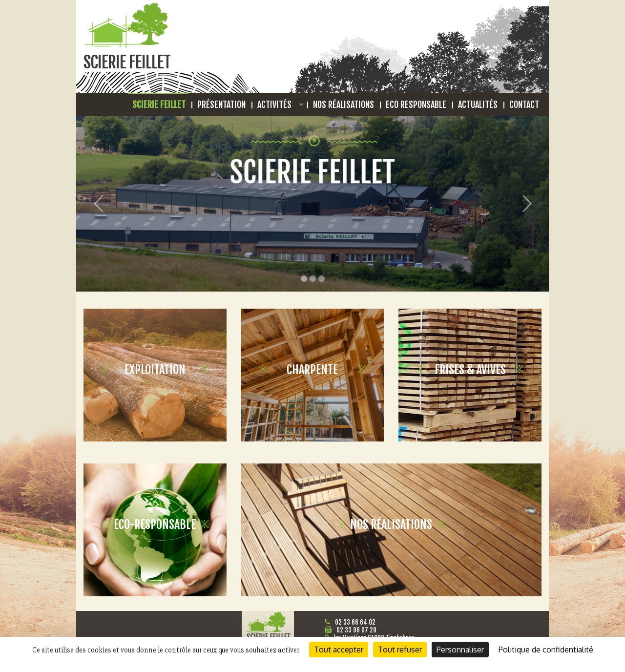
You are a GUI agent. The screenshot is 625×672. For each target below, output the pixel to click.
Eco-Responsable (155, 525)
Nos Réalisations (391, 525)
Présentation (221, 105)
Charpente (312, 370)
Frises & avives (470, 370)
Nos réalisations (344, 105)
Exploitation (155, 370)
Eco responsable (416, 105)
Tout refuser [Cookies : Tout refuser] (400, 650)
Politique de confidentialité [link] (546, 650)
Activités (274, 105)
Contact (524, 105)
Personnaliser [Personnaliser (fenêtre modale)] (460, 650)
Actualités (478, 105)
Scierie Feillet (159, 105)
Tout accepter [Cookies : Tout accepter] (339, 650)
